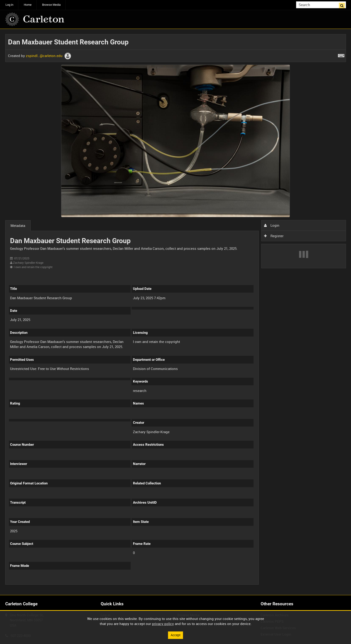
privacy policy (163, 623)
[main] (176, 312)
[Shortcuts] (341, 55)
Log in (9, 5)
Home (28, 5)
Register (274, 236)
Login (272, 225)
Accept (175, 635)
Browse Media (51, 5)
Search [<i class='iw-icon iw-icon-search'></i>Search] (343, 4)
